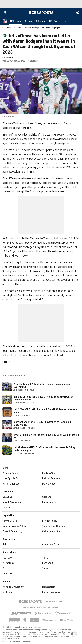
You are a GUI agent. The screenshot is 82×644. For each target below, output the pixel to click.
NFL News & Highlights (51, 28)
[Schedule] (41, 21)
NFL (54, 135)
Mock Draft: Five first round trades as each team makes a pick (46, 436)
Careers (47, 497)
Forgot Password (51, 592)
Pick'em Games (11, 473)
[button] (65, 21)
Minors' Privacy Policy (14, 526)
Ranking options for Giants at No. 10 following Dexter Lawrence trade (43, 398)
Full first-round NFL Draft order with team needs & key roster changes (44, 449)
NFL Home (7, 28)
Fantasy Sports (50, 473)
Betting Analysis (51, 478)
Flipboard (8, 574)
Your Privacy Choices (54, 526)
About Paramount (12, 502)
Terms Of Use (10, 521)
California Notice (51, 531)
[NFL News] (16, 21)
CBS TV (6, 508)
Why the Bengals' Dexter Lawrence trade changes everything (42, 386)
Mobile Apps (49, 484)
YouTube (7, 558)
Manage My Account (13, 587)
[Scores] (28, 21)
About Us (7, 497)
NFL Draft (17, 28)
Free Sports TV (10, 478)
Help (5, 545)
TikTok (46, 558)
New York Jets (16, 123)
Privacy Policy (50, 521)
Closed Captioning (12, 531)
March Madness (11, 484)
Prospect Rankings (32, 28)
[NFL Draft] (54, 21)
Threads (47, 568)
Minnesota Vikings (41, 238)
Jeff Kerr (9, 58)
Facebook (47, 563)
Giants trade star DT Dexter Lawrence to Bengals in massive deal (42, 424)
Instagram (8, 563)
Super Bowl (56, 355)
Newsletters (49, 587)
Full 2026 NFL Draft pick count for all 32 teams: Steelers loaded (45, 411)
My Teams (8, 592)
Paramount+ (49, 502)
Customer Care (50, 545)
